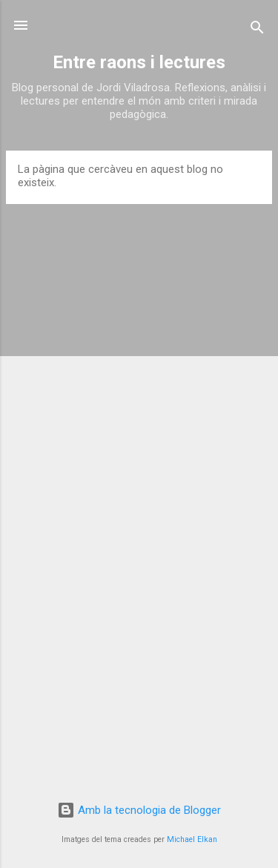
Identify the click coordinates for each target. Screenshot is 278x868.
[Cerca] (257, 30)
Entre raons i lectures (139, 62)
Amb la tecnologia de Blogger (139, 810)
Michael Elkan (192, 839)
